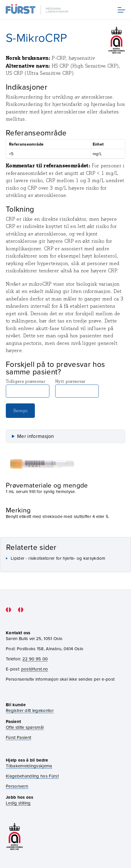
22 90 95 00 (35, 659)
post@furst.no (35, 669)
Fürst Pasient (18, 737)
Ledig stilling (18, 803)
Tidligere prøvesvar (28, 388)
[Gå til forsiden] (37, 10)
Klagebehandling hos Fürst (32, 776)
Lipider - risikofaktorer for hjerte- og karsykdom (58, 558)
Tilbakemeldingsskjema (29, 766)
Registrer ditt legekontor (30, 710)
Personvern (17, 786)
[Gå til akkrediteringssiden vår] (15, 837)
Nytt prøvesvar (77, 388)
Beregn (20, 411)
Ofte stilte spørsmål (25, 727)
